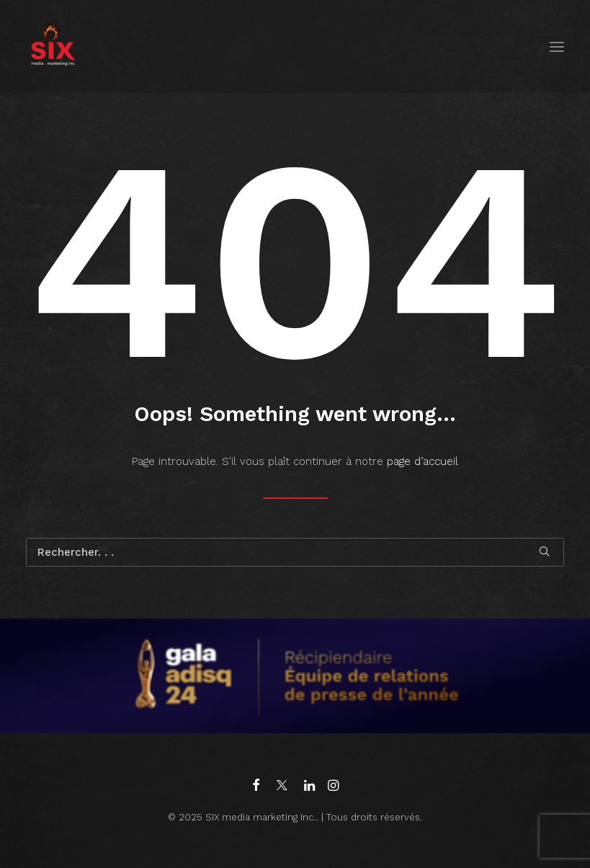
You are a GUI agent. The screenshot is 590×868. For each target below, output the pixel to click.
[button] (557, 46)
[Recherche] (295, 552)
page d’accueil (423, 461)
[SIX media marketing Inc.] (53, 46)
